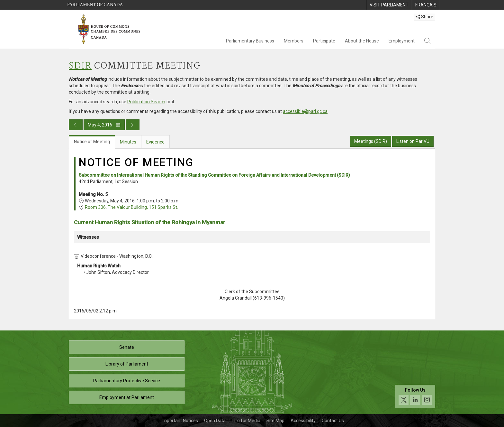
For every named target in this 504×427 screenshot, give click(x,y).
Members (294, 41)
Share (424, 17)
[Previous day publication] (76, 125)
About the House (362, 41)
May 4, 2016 (104, 125)
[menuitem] (389, 5)
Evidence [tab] (155, 142)
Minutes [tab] (128, 142)
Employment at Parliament (127, 397)
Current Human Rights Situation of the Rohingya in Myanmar (150, 222)
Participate (324, 41)
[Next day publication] (133, 125)
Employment (402, 41)
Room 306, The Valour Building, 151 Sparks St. (131, 207)
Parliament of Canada (95, 5)
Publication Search (146, 102)
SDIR (80, 66)
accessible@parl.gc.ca (305, 111)
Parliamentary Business (250, 41)
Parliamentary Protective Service (127, 381)
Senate (127, 347)
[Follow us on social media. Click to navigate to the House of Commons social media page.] (415, 397)
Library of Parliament (127, 364)
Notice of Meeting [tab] (92, 142)
